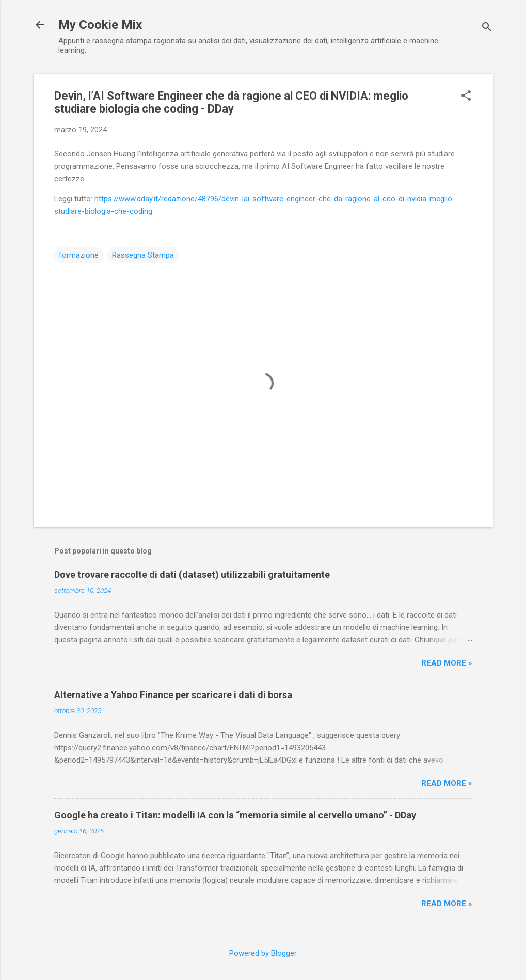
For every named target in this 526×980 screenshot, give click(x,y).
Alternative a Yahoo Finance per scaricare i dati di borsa (173, 695)
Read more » (447, 663)
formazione (79, 255)
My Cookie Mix (100, 25)
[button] (466, 97)
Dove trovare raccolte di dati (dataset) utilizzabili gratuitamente (192, 574)
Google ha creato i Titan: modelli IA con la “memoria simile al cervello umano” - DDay (235, 815)
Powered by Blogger (263, 953)
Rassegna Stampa (143, 255)
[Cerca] (487, 28)
